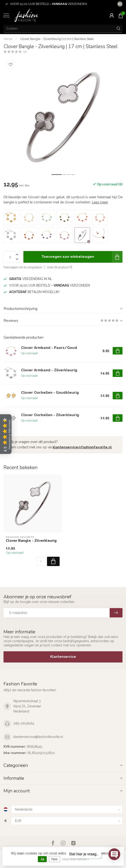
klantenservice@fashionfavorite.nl (82, 447)
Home (8, 39)
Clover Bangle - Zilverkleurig (31, 541)
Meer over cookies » (76, 859)
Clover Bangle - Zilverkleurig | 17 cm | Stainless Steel (57, 39)
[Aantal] (41, 561)
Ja (42, 859)
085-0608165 (24, 723)
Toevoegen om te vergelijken (23, 267)
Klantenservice (63, 657)
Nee (54, 859)
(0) (25, 52)
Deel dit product (60, 267)
